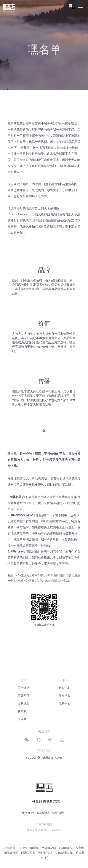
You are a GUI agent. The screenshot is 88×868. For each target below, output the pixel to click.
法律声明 (43, 813)
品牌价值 (24, 696)
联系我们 (24, 711)
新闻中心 (64, 688)
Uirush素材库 (64, 853)
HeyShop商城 (30, 848)
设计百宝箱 (45, 853)
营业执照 (58, 813)
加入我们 (24, 719)
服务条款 (28, 813)
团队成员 (24, 703)
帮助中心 (64, 703)
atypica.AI (66, 848)
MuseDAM (49, 848)
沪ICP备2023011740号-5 (44, 830)
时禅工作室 (28, 853)
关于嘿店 (24, 688)
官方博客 (64, 696)
